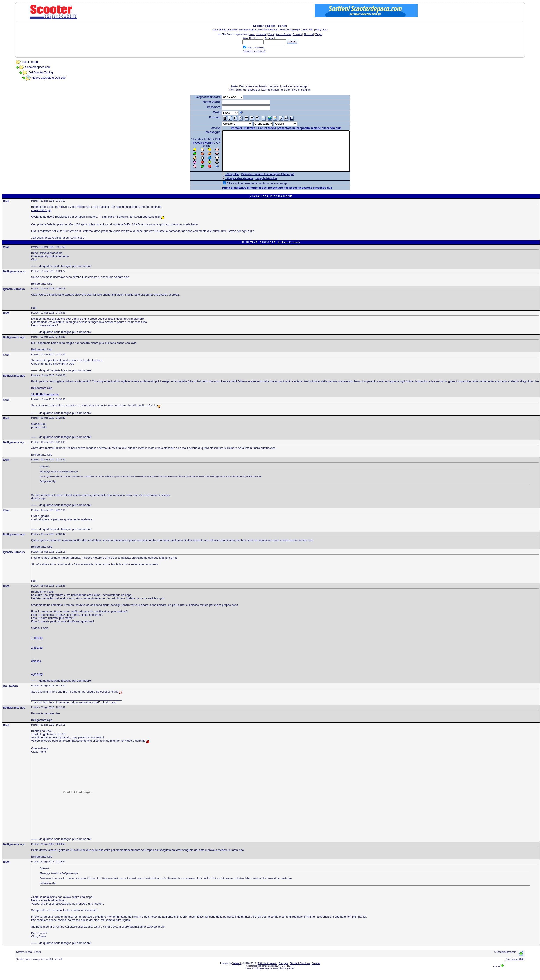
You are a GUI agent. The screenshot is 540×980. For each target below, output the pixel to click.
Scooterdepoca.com (38, 67)
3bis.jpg (36, 669)
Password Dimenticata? (254, 51)
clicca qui (254, 90)
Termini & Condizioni (300, 971)
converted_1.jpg (41, 218)
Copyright (284, 971)
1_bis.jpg (37, 646)
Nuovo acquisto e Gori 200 (49, 78)
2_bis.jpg (37, 656)
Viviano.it (237, 971)
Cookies (316, 971)
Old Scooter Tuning (41, 72)
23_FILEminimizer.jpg (45, 402)
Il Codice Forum (195, 143)
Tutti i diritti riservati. (267, 971)
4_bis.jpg (37, 682)
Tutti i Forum (30, 62)
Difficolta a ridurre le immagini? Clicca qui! (260, 182)
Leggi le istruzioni (259, 186)
